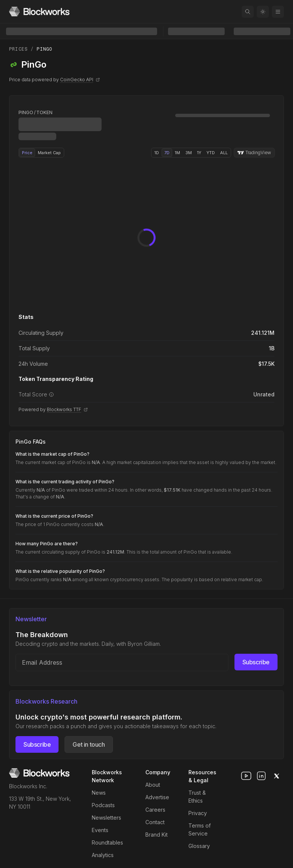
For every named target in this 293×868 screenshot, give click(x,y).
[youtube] (246, 776)
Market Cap (49, 153)
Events (100, 830)
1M (177, 153)
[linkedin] (261, 776)
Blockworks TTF (67, 409)
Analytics (103, 855)
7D (167, 153)
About (153, 785)
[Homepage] (39, 12)
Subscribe (256, 662)
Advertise (157, 797)
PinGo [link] (44, 49)
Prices (18, 49)
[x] (276, 776)
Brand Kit (157, 835)
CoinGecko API (80, 80)
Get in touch (89, 744)
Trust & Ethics (197, 797)
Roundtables (107, 842)
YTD (211, 153)
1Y (199, 153)
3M (189, 153)
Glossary (199, 846)
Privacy (198, 813)
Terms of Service (200, 829)
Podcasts (103, 805)
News (99, 793)
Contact (155, 822)
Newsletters (106, 818)
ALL (224, 153)
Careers (155, 810)
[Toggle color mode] (263, 12)
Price (27, 153)
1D (157, 153)
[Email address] (122, 662)
